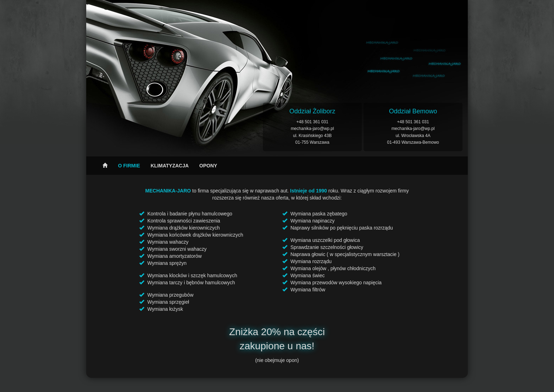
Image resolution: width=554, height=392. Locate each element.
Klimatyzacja (170, 166)
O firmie (129, 166)
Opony (208, 166)
